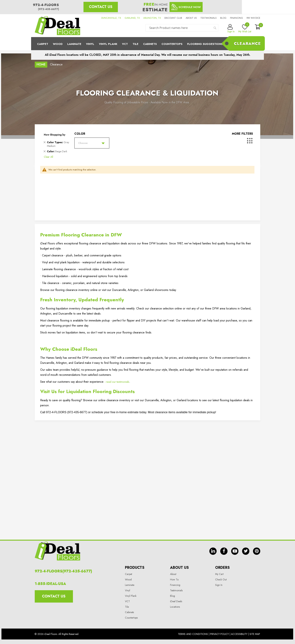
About (173, 574)
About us (191, 18)
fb (224, 551)
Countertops (131, 618)
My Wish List (245, 29)
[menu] (147, 44)
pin (257, 551)
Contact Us (101, 7)
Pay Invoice (253, 18)
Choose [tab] (83, 143)
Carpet (43, 44)
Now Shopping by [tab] (55, 135)
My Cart (219, 574)
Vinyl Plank (108, 44)
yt (235, 551)
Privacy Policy (219, 634)
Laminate (74, 44)
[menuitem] (147, 44)
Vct (125, 44)
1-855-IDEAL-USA (50, 584)
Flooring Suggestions (205, 44)
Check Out (221, 579)
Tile (135, 44)
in (213, 551)
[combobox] (182, 28)
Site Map (255, 634)
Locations (175, 607)
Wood (58, 44)
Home (41, 64)
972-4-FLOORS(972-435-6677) (63, 571)
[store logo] (57, 26)
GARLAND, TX (132, 18)
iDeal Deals (176, 601)
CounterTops (172, 44)
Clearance (247, 43)
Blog (223, 18)
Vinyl (90, 44)
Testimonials (209, 18)
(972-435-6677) (48, 9)
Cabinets (150, 44)
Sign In (219, 585)
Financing (237, 18)
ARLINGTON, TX (152, 18)
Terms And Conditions (193, 634)
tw (246, 551)
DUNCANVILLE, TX (111, 18)
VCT (127, 601)
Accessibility (239, 634)
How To (174, 579)
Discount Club (173, 18)
